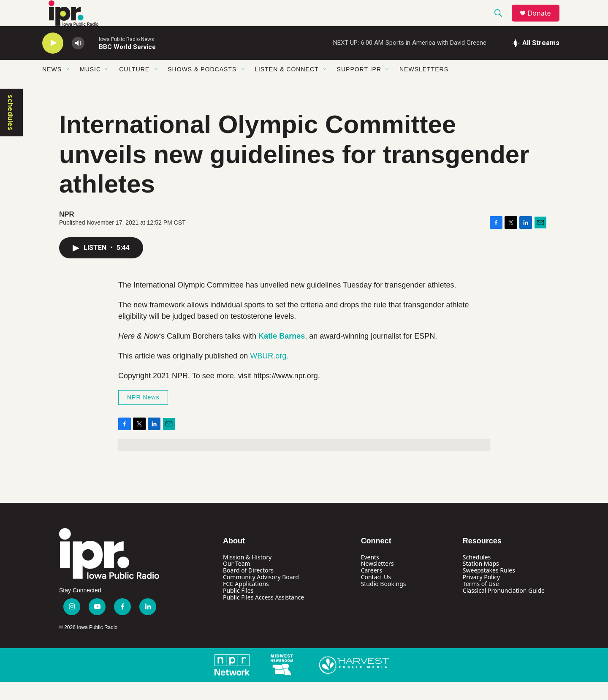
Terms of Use (481, 602)
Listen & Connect (286, 88)
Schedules (477, 575)
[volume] (78, 61)
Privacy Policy (481, 596)
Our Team (237, 582)
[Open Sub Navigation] (68, 88)
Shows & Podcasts (202, 88)
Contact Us (376, 596)
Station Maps (481, 582)
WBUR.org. (269, 374)
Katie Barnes (282, 354)
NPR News (143, 415)
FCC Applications (246, 602)
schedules (11, 131)
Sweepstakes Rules (489, 589)
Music (90, 88)
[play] (53, 61)
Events (370, 575)
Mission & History (247, 575)
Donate (544, 22)
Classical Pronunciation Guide (504, 609)
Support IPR (359, 88)
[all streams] (536, 61)
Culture (134, 88)
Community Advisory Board (261, 596)
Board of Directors (248, 589)
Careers (372, 589)
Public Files (238, 609)
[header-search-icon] (502, 22)
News (52, 88)
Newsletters (424, 88)
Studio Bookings (384, 602)
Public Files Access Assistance (263, 616)
